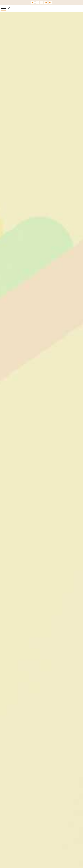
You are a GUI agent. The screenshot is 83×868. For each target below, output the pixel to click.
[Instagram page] (42, 3)
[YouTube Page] (50, 3)
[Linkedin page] (46, 3)
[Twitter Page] (37, 3)
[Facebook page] (33, 3)
